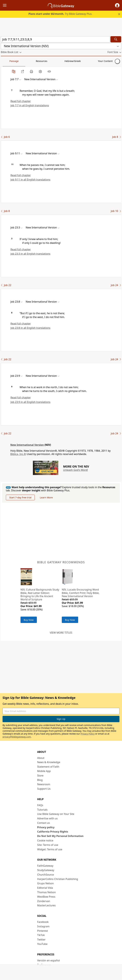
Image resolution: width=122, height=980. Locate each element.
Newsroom (44, 784)
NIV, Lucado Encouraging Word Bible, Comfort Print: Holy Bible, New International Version (81, 593)
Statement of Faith (48, 767)
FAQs (40, 805)
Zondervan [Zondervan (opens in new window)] (44, 901)
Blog (40, 780)
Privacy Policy (88, 734)
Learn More (46, 497)
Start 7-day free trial (20, 497)
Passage (8, 61)
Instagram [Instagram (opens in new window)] (43, 926)
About (41, 758)
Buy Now (29, 620)
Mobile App (44, 771)
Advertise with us (47, 818)
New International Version (27, 445)
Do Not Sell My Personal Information (60, 836)
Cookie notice (45, 840)
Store (40, 776)
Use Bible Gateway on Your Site (56, 814)
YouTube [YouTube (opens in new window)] (42, 944)
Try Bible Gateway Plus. (60, 14)
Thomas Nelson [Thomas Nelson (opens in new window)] (46, 892)
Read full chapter (21, 101)
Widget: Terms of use (50, 849)
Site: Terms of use (48, 845)
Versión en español (49, 960)
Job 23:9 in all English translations (30, 402)
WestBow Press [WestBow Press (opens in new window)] (46, 897)
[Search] (116, 39)
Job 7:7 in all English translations (30, 105)
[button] (117, 5)
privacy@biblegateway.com (17, 737)
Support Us (44, 789)
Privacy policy (46, 827)
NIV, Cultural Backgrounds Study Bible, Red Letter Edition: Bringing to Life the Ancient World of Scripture (40, 595)
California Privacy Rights (53, 832)
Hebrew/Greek (42, 61)
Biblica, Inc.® (18, 454)
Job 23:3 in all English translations (30, 254)
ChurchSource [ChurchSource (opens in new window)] (46, 875)
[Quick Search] (55, 39)
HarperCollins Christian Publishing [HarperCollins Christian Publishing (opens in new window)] (58, 879)
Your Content (63, 61)
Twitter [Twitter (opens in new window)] (41, 940)
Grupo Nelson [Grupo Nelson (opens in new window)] (45, 883)
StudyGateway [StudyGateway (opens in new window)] (46, 870)
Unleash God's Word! (75, 470)
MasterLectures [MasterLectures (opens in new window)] (46, 905)
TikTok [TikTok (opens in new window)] (41, 935)
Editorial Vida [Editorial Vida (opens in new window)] (45, 888)
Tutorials (42, 810)
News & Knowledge (49, 762)
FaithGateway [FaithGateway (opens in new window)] (45, 866)
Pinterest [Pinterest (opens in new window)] (42, 931)
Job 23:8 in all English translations (30, 328)
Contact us (44, 823)
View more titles (61, 633)
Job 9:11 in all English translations (30, 180)
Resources (23, 61)
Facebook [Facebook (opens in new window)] (43, 922)
